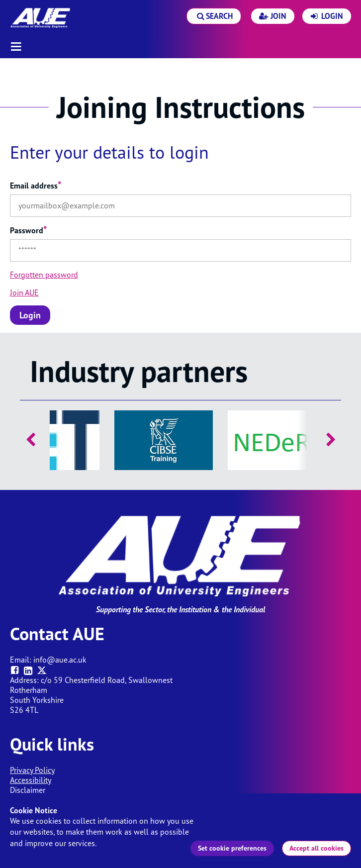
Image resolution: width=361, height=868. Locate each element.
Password (29, 230)
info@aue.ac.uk (60, 660)
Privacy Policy (32, 770)
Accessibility (31, 780)
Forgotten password (44, 275)
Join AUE (24, 292)
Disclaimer (28, 790)
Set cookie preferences (232, 848)
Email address (36, 186)
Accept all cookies (316, 848)
